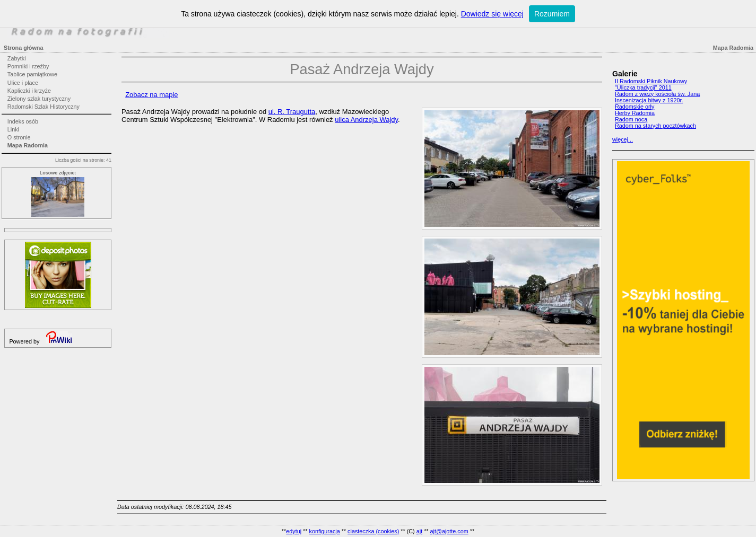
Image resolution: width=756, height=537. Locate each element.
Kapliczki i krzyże (29, 91)
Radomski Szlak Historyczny (44, 107)
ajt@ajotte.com (449, 531)
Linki (13, 129)
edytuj (294, 531)
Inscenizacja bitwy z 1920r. (649, 100)
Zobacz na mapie (151, 95)
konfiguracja (324, 531)
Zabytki (17, 58)
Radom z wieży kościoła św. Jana (657, 94)
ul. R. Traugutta (292, 112)
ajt (419, 531)
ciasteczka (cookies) (373, 531)
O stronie (19, 137)
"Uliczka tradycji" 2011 (643, 87)
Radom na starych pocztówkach (655, 126)
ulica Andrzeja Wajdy (366, 120)
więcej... (623, 139)
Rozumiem (552, 14)
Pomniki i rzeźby (28, 66)
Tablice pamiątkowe (32, 74)
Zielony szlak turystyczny (39, 99)
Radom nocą (631, 119)
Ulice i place (23, 83)
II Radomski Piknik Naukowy (651, 81)
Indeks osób (23, 121)
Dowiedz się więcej (492, 14)
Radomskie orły (635, 107)
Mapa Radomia (28, 145)
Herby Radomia (635, 113)
